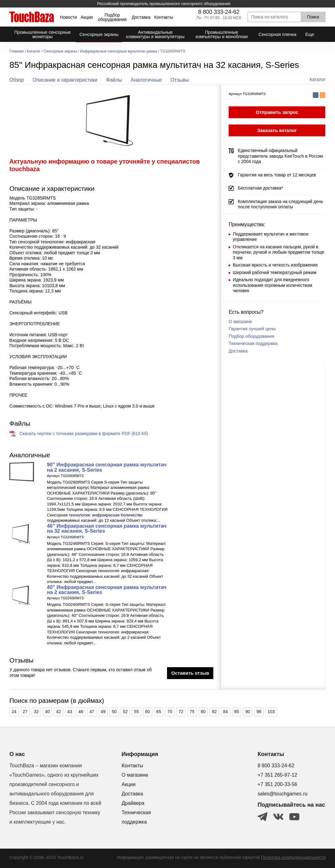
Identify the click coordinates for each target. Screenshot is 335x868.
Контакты (164, 17)
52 (125, 712)
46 (81, 712)
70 (170, 712)
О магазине (240, 322)
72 (181, 712)
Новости (69, 17)
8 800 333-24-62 (219, 12)
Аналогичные (146, 80)
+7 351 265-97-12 (277, 775)
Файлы (114, 80)
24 (14, 712)
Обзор (17, 80)
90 (248, 712)
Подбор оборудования (112, 17)
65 (159, 712)
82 (214, 712)
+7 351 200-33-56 (277, 784)
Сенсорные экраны (60, 51)
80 (203, 712)
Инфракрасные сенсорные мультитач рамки (119, 51)
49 (103, 712)
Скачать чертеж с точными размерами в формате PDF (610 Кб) (84, 434)
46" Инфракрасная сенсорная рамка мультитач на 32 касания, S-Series (107, 528)
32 (36, 712)
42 (58, 712)
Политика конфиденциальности (293, 857)
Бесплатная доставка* (260, 188)
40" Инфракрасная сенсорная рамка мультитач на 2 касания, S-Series (107, 590)
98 (259, 712)
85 (237, 712)
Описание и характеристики (65, 80)
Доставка (141, 17)
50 (114, 712)
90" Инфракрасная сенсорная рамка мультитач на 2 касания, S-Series (107, 467)
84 (226, 712)
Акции (87, 17)
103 (271, 712)
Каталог (34, 51)
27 (25, 712)
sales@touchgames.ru (282, 794)
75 (192, 712)
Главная (17, 51)
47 (92, 712)
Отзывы (180, 80)
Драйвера (133, 803)
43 (70, 712)
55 (136, 712)
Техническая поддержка (253, 343)
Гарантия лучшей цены (252, 329)
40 (48, 712)
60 (148, 712)
